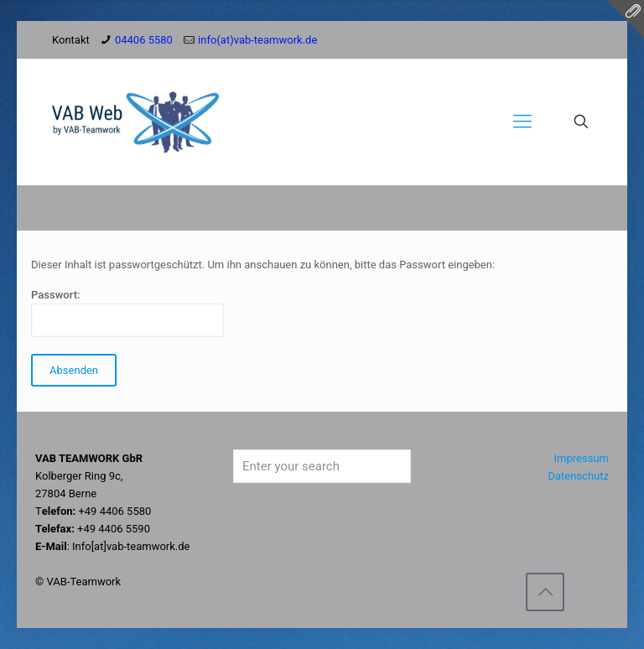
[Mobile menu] (522, 122)
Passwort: (127, 313)
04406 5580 (144, 40)
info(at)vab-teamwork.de (257, 40)
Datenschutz (578, 476)
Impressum (582, 458)
